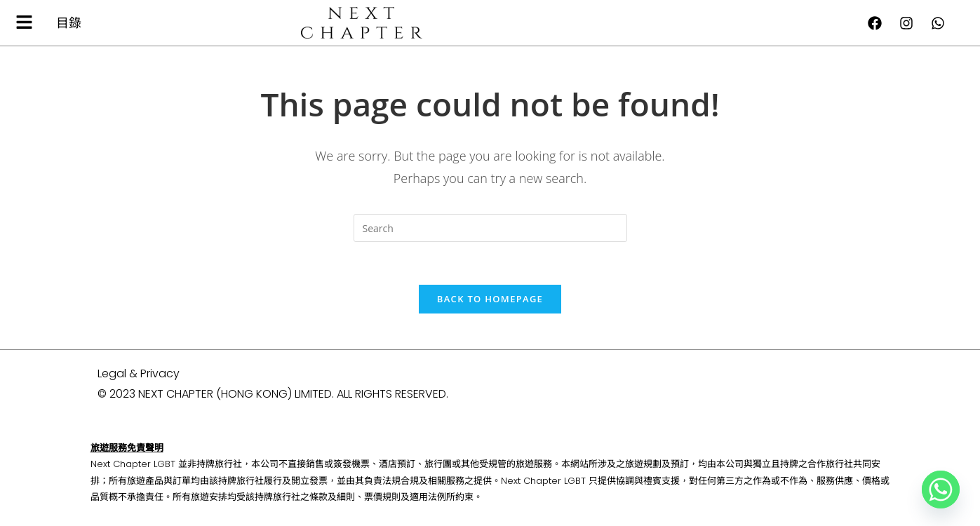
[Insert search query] (490, 228)
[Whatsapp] (941, 490)
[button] (25, 22)
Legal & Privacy (139, 373)
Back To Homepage (490, 299)
